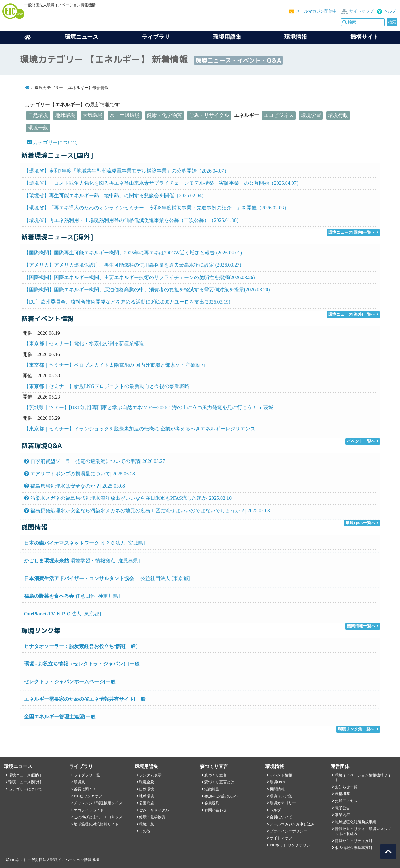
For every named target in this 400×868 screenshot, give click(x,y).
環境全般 (147, 782)
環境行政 (338, 115)
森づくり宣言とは (219, 782)
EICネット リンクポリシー (292, 845)
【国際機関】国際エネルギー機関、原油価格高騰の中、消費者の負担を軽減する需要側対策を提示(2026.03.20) (147, 290)
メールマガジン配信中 (316, 11)
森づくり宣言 (216, 775)
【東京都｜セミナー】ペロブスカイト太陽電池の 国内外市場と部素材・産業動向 (115, 365)
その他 (145, 831)
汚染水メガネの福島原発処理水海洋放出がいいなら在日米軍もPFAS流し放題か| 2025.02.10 (128, 498)
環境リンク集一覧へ (356, 729)
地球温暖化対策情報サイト (96, 824)
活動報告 (212, 789)
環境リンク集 (281, 796)
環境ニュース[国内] (25, 775)
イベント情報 (281, 775)
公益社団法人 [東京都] (107, 578)
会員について (281, 817)
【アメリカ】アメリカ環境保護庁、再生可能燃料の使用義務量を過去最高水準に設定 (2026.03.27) (133, 265)
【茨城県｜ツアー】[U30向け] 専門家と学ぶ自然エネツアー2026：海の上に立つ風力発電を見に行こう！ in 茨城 (149, 407)
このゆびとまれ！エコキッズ (98, 817)
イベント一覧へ (361, 441)
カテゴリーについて (55, 142)
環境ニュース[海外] (25, 782)
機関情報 (277, 789)
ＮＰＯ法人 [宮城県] (85, 543)
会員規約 (212, 803)
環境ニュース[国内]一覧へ (352, 233)
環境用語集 (227, 37)
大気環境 (92, 115)
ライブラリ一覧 (87, 775)
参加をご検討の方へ (221, 796)
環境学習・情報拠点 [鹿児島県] (82, 561)
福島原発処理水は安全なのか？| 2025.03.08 (75, 486)
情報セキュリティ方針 (354, 841)
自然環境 (38, 115)
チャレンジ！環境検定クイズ (98, 803)
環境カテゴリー (283, 803)
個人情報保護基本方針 (354, 848)
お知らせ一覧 (346, 787)
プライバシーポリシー (288, 831)
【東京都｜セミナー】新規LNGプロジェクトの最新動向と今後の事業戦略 (107, 386)
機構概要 (342, 794)
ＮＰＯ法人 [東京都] (62, 614)
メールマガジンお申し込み (292, 824)
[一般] (81, 646)
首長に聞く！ (85, 789)
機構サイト (364, 37)
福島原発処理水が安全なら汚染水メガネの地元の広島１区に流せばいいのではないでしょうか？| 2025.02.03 (147, 511)
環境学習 (311, 115)
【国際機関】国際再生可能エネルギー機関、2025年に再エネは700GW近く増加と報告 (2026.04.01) (133, 253)
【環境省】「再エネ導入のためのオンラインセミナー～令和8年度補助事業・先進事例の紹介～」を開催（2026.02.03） (157, 208)
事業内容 (342, 815)
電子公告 (342, 808)
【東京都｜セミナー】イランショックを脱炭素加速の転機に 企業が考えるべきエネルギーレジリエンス (140, 429)
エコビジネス (279, 115)
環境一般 (38, 128)
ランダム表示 (150, 775)
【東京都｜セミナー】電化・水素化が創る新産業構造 (84, 343)
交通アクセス (346, 801)
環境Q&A (277, 782)
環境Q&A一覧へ (360, 523)
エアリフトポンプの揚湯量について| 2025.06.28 (80, 474)
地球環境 (65, 115)
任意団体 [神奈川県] (72, 596)
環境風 (79, 782)
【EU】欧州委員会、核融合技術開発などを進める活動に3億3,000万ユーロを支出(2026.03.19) (127, 302)
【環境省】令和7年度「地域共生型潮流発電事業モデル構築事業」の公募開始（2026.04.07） (127, 171)
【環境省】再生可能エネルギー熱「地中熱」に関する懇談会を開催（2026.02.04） (115, 196)
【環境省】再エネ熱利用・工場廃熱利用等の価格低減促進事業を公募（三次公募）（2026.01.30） (133, 220)
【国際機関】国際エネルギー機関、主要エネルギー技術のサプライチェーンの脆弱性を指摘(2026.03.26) (140, 277)
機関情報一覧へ (361, 626)
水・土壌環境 (125, 115)
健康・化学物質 (164, 115)
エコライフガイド (89, 810)
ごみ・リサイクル (209, 115)
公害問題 (147, 803)
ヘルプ (390, 11)
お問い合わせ (216, 810)
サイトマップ (362, 11)
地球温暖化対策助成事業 (356, 822)
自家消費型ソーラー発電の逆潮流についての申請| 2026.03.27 (95, 461)
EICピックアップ (88, 796)
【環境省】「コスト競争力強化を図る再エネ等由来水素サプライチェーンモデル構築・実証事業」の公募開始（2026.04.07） (163, 183)
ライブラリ (156, 37)
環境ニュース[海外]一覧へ (352, 314)
